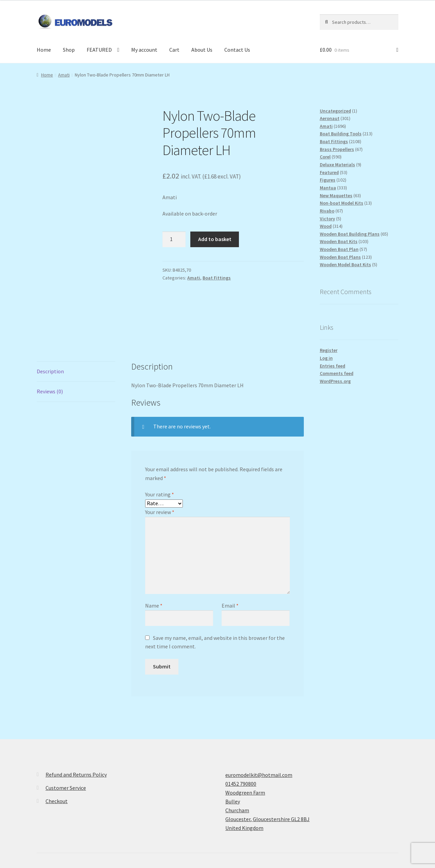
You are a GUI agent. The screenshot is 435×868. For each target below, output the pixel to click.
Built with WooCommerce (103, 829)
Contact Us (237, 50)
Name (154, 555)
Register (329, 350)
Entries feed (333, 366)
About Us (202, 50)
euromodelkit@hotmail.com (259, 724)
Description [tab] (50, 320)
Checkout (57, 750)
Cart (174, 50)
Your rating (160, 443)
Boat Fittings (217, 278)
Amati (64, 75)
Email (230, 555)
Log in (326, 358)
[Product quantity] (174, 239)
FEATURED (99, 50)
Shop (69, 50)
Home (44, 50)
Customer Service (66, 736)
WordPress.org (335, 381)
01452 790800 (241, 732)
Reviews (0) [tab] (50, 340)
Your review (160, 461)
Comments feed (337, 373)
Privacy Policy (53, 829)
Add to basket (215, 239)
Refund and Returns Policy (76, 723)
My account (144, 50)
